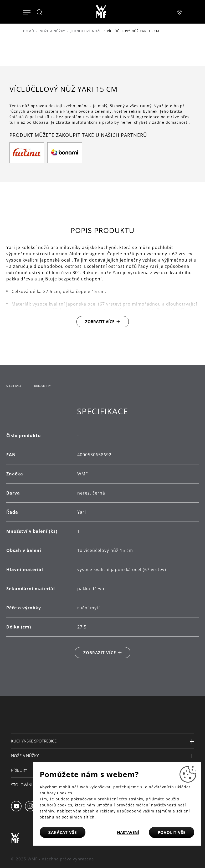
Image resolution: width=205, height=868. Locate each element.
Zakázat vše (63, 832)
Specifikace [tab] (14, 386)
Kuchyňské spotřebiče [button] (34, 741)
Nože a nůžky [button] (25, 756)
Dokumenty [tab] (42, 386)
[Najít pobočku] (180, 12)
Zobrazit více (100, 322)
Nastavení (128, 832)
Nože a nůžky (52, 31)
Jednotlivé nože (86, 31)
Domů (29, 31)
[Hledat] (40, 12)
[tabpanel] (102, 532)
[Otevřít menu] (27, 12)
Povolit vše (172, 832)
